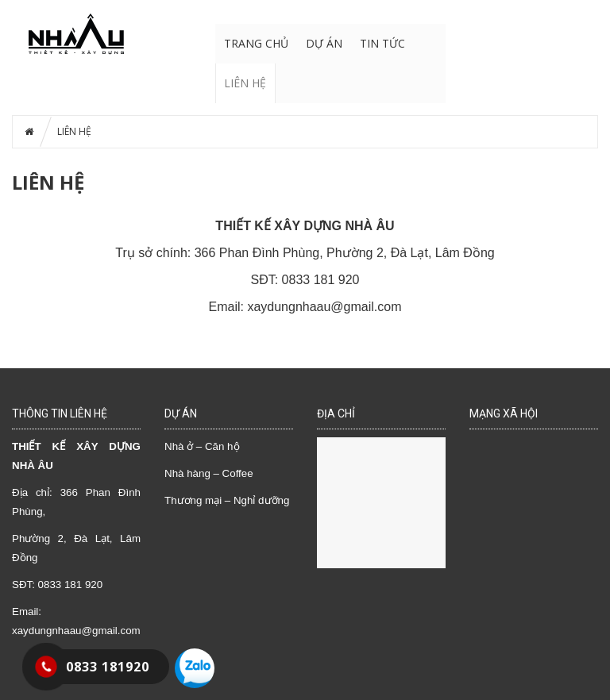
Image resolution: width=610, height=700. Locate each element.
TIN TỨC (382, 43)
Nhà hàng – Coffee (209, 473)
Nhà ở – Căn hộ (202, 446)
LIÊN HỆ (245, 83)
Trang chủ (256, 43)
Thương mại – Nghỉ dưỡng (227, 500)
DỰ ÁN (324, 43)
